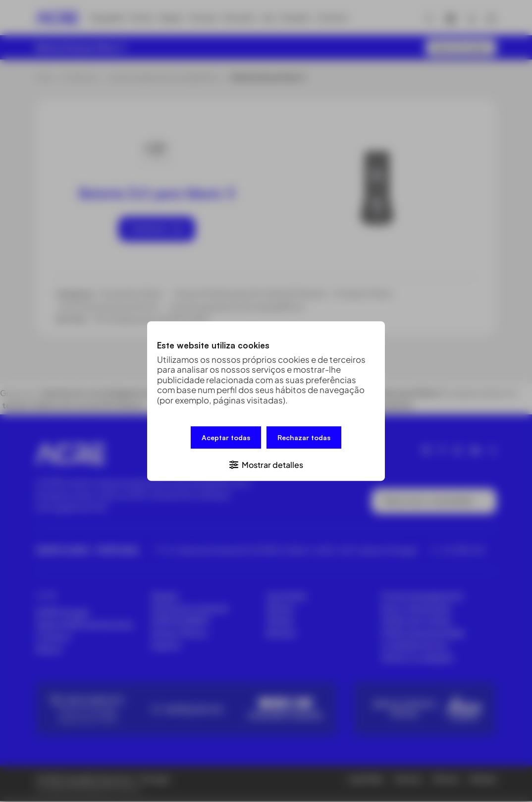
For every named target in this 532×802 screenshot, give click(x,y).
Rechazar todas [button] (304, 438)
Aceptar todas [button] (226, 438)
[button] (266, 464)
